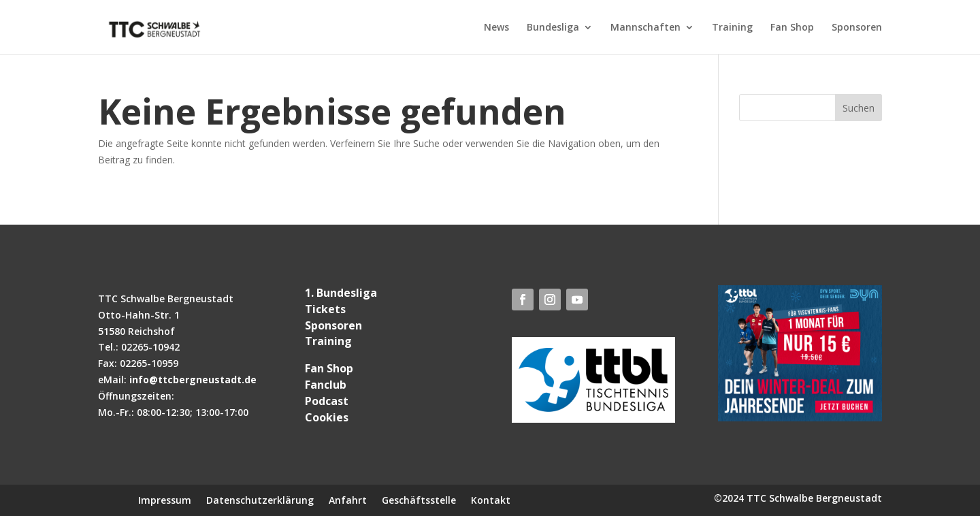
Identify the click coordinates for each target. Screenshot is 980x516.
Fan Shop (792, 28)
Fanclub (326, 385)
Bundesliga (553, 28)
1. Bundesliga (341, 293)
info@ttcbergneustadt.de (193, 380)
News (496, 28)
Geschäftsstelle (419, 499)
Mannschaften (646, 28)
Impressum (165, 499)
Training (732, 28)
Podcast (327, 401)
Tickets (325, 309)
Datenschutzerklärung (260, 499)
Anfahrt (348, 499)
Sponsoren (857, 28)
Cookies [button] (327, 417)
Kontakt (491, 499)
